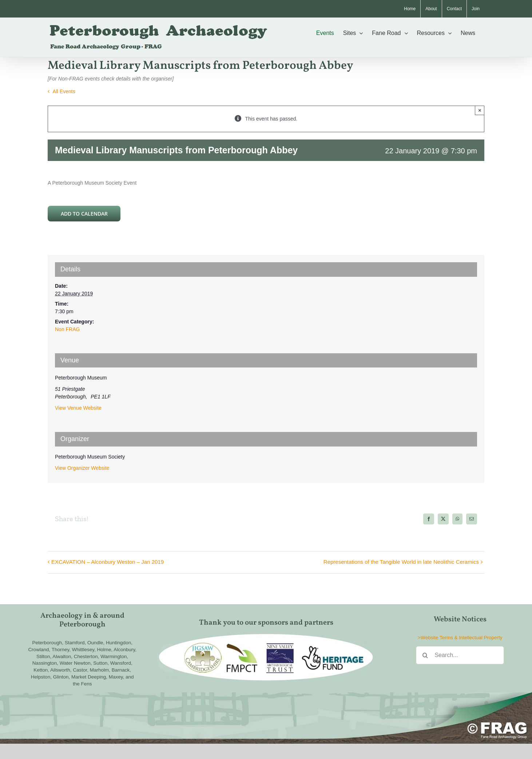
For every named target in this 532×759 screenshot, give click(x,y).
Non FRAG (67, 329)
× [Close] (480, 110)
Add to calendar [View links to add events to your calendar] (84, 214)
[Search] (425, 655)
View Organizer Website (82, 468)
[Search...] (460, 655)
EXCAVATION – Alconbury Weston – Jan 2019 (108, 562)
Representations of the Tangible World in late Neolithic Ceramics (401, 562)
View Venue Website (78, 408)
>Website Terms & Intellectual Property (460, 638)
